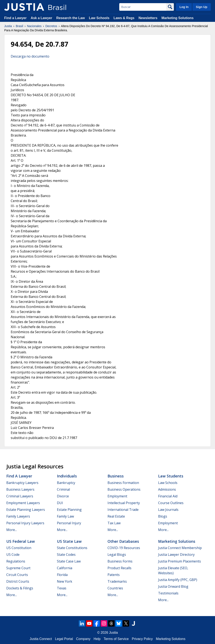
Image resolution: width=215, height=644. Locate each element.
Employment (117, 496)
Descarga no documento (30, 56)
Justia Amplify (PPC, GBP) (178, 580)
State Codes (66, 555)
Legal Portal (64, 639)
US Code (13, 555)
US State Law (69, 541)
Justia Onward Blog (173, 586)
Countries (115, 588)
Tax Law (114, 523)
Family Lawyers (18, 516)
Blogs (163, 516)
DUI (60, 503)
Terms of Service (116, 639)
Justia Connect (41, 639)
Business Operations (124, 489)
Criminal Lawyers (20, 496)
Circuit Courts (17, 575)
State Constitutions (72, 548)
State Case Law (69, 561)
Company (83, 639)
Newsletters (148, 18)
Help (97, 639)
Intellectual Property (124, 503)
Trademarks (117, 581)
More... (12, 530)
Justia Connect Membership (180, 548)
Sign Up (202, 7)
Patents (114, 575)
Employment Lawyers (23, 503)
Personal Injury (69, 523)
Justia (8, 26)
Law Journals (168, 510)
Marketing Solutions (178, 18)
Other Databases (123, 541)
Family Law (65, 516)
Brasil (19, 26)
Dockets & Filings (20, 588)
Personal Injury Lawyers (25, 523)
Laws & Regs (124, 18)
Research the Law (71, 18)
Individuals (67, 476)
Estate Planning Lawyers (26, 510)
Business (116, 476)
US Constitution (19, 548)
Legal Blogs (117, 555)
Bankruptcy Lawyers (22, 483)
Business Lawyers (20, 489)
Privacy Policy (142, 639)
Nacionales (34, 26)
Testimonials (168, 593)
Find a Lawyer (15, 18)
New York (65, 581)
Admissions (167, 489)
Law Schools (99, 18)
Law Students (171, 476)
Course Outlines (171, 503)
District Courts (18, 581)
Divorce (63, 496)
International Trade (123, 510)
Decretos (51, 26)
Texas (62, 588)
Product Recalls (119, 568)
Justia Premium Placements (180, 561)
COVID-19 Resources (124, 548)
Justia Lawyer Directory (176, 555)
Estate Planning (69, 510)
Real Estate (116, 516)
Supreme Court (18, 568)
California (65, 568)
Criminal (63, 489)
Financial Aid (168, 496)
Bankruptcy (66, 483)
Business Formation (123, 483)
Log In (184, 7)
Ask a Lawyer (42, 18)
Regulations (16, 561)
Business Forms (120, 561)
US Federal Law (21, 541)
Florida (62, 575)
